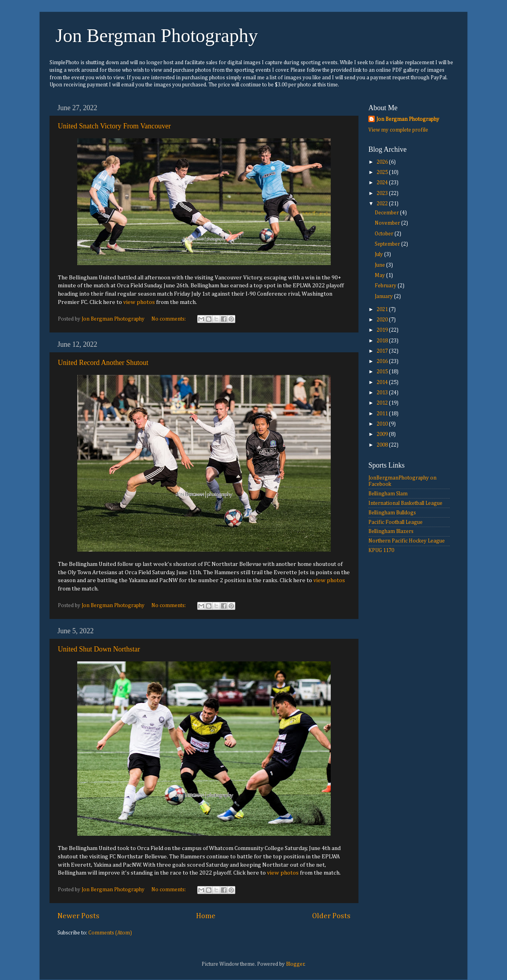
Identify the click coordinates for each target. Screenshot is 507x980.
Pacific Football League (395, 522)
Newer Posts (78, 916)
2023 (383, 193)
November (388, 223)
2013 (383, 393)
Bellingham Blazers (391, 531)
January (384, 296)
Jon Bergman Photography (157, 35)
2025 (383, 172)
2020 (383, 320)
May (380, 275)
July (379, 254)
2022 (383, 204)
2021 (383, 309)
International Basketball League (405, 503)
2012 (383, 403)
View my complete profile (398, 130)
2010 (383, 424)
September (388, 244)
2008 (383, 445)
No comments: (169, 319)
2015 (383, 372)
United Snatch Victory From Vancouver (114, 126)
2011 (383, 414)
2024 (383, 183)
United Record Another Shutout (103, 363)
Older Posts (331, 916)
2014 (383, 382)
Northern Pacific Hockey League (407, 541)
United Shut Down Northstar (99, 649)
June (380, 265)
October (385, 234)
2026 (383, 162)
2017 (383, 351)
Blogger (295, 964)
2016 (383, 361)
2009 (383, 434)
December (387, 213)
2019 (383, 330)
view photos (139, 302)
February (386, 286)
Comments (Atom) (110, 933)
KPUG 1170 (381, 550)
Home (206, 916)
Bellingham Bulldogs (392, 513)
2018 (383, 341)
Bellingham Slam (388, 494)
